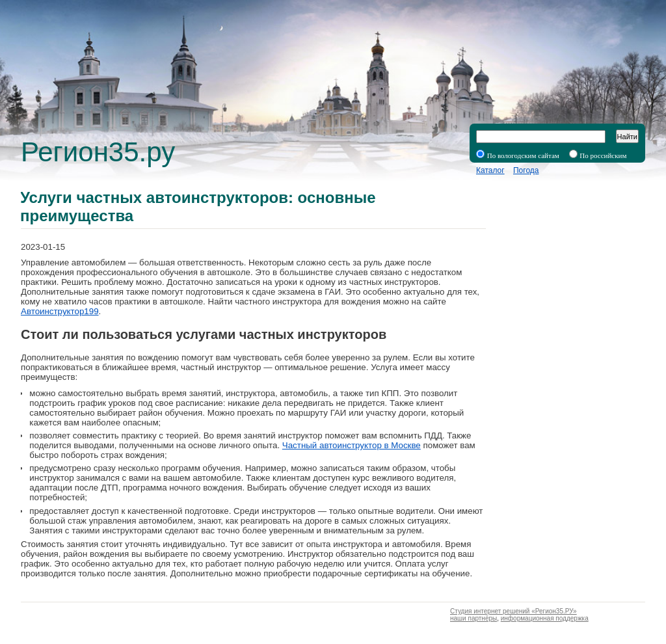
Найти (627, 137)
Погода (526, 170)
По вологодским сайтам (523, 155)
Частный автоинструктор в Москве (352, 445)
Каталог (490, 170)
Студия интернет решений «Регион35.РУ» (513, 611)
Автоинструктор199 (60, 311)
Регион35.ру (98, 152)
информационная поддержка (545, 618)
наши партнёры (473, 618)
